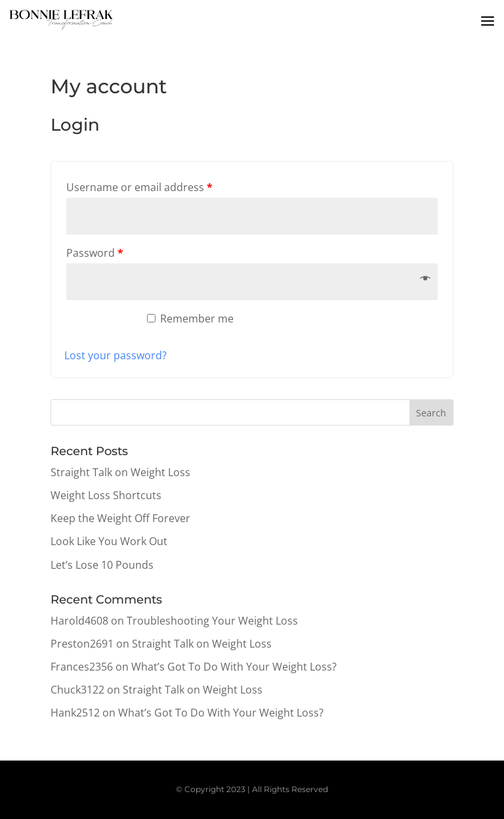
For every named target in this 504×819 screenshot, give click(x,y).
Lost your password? (115, 355)
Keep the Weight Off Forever (120, 518)
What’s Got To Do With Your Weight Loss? (234, 667)
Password (95, 253)
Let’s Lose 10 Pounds (102, 565)
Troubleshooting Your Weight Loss (212, 621)
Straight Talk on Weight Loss (120, 472)
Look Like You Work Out (109, 541)
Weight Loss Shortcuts (106, 495)
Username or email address (139, 187)
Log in (99, 324)
